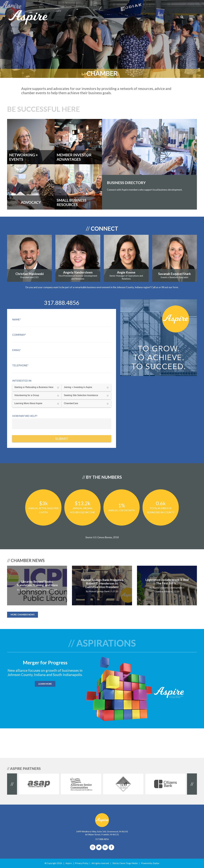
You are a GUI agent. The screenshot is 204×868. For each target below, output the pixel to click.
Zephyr (156, 863)
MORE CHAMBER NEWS (23, 615)
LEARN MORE (45, 684)
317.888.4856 (102, 839)
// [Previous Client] (12, 784)
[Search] (182, 17)
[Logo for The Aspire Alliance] (28, 17)
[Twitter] (99, 847)
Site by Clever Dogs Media (125, 863)
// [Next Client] (192, 784)
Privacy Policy (82, 863)
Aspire (69, 863)
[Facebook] (111, 847)
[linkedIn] (105, 847)
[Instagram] (93, 847)
